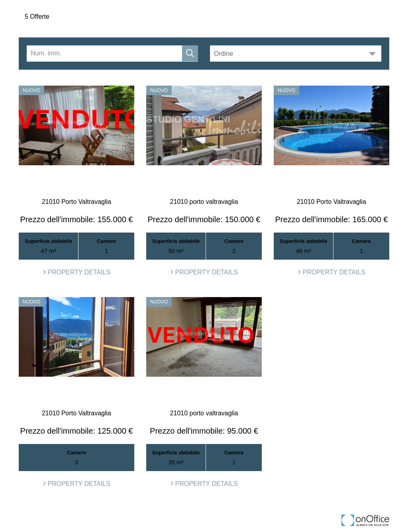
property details (76, 272)
